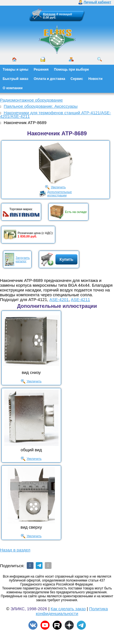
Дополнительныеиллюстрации (60, 194)
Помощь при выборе (71, 69)
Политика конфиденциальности (72, 611)
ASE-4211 (80, 299)
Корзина (49, 14)
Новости (95, 79)
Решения (41, 69)
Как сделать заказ (68, 609)
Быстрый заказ (16, 79)
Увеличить (58, 187)
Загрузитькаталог (23, 259)
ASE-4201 (59, 299)
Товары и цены (16, 69)
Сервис (77, 79)
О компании (13, 88)
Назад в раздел (15, 550)
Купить (67, 259)
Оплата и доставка (50, 79)
